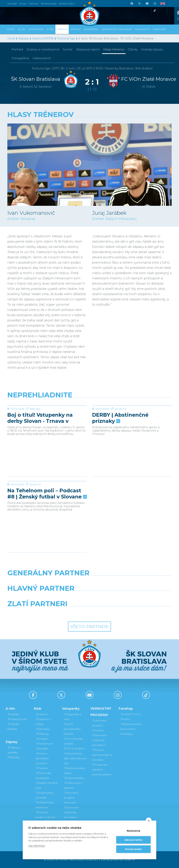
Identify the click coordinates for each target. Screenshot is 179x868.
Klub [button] (21, 29)
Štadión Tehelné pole (47, 785)
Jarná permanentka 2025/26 (72, 729)
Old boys (42, 734)
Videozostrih (42, 58)
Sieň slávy (43, 729)
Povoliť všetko (134, 849)
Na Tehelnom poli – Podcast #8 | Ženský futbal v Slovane (47, 520)
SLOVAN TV (142, 29)
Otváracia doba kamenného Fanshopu (131, 729)
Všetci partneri (89, 627)
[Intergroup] (68, 613)
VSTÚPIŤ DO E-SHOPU (131, 717)
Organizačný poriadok (44, 795)
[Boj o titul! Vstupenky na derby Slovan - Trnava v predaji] (47, 419)
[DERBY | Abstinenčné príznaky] (132, 419)
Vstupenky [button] (36, 29)
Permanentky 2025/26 (73, 741)
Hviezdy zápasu (152, 49)
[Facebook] (132, 4)
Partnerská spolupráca (43, 776)
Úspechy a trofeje (43, 722)
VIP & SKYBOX (74, 749)
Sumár (68, 49)
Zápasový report (88, 49)
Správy (76, 29)
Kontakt (42, 749)
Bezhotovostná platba (74, 771)
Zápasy (24, 38)
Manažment (44, 744)
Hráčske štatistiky (13, 726)
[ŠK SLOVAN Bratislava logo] (89, 13)
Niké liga (35, 435)
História (42, 714)
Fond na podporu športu (46, 815)
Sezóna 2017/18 (43, 38)
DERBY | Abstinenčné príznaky (120, 444)
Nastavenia (134, 831)
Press (23, 4)
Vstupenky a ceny (72, 717)
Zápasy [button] (62, 29)
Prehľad (17, 49)
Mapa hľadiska (74, 778)
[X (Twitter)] (139, 4)
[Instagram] (155, 4)
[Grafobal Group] (111, 613)
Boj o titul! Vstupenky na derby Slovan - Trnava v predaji (40, 444)
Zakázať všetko (133, 840)
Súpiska (13, 714)
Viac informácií (37, 846)
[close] (149, 821)
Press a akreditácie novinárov (42, 758)
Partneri (42, 768)
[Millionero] (118, 597)
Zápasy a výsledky (14, 750)
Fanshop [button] (159, 29)
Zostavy (43, 49)
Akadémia (91, 29)
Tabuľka (13, 757)
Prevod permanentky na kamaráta (102, 755)
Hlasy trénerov (114, 49)
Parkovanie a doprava (73, 785)
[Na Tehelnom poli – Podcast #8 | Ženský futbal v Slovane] (47, 494)
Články (133, 49)
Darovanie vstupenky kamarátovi (71, 812)
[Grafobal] (61, 597)
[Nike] (89, 582)
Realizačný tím (17, 719)
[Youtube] (147, 4)
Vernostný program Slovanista (71, 798)
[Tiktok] (155, 11)
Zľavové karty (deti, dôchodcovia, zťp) (75, 758)
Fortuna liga (66, 38)
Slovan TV (120, 435)
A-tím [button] (50, 29)
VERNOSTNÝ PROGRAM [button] (117, 29)
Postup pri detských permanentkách (102, 770)
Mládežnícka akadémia (44, 805)
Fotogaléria (20, 58)
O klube (42, 739)
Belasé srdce (67, 4)
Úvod (11, 29)
